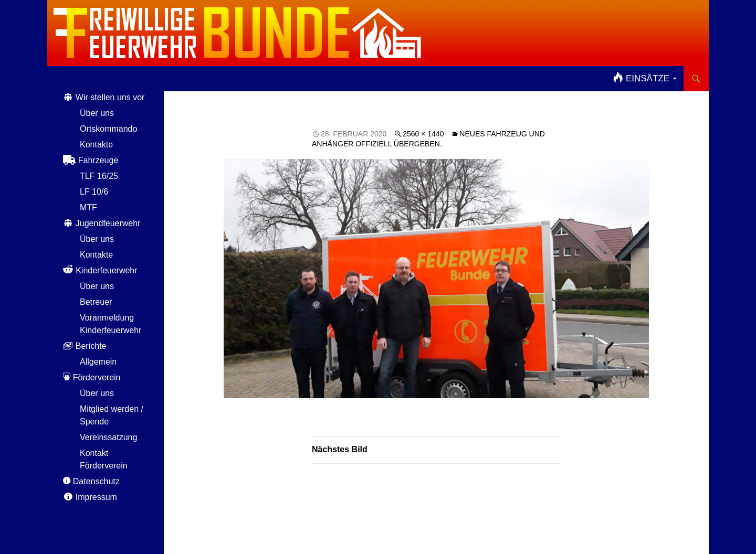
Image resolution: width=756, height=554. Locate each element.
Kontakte (96, 145)
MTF (88, 207)
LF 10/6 (94, 192)
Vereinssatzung (108, 437)
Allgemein (98, 362)
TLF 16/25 (99, 176)
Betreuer (96, 302)
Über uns (97, 113)
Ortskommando (108, 129)
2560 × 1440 (423, 134)
